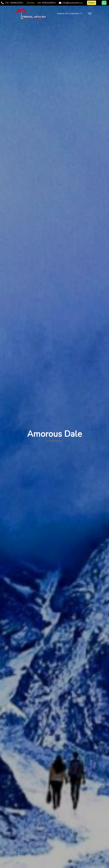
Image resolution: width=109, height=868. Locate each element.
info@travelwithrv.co (73, 3)
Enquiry (92, 3)
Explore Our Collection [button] (69, 13)
